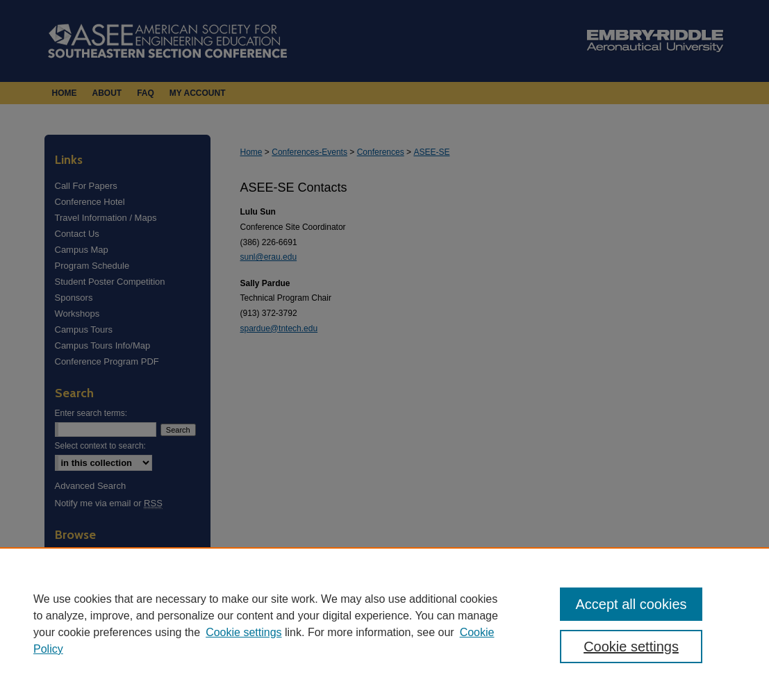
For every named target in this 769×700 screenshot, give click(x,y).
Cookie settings (243, 632)
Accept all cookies (631, 604)
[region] (384, 624)
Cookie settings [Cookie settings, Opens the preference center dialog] (631, 647)
